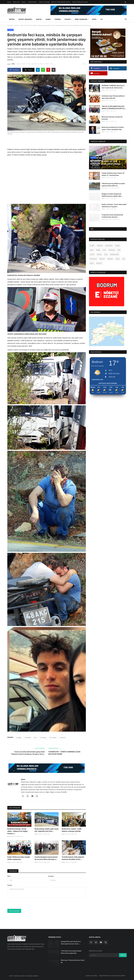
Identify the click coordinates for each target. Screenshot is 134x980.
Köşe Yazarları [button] (82, 19)
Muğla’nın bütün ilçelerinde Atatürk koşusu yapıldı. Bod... (112, 195)
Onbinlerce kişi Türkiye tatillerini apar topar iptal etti (113, 97)
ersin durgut (53, 737)
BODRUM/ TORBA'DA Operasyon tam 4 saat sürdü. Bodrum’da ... (113, 87)
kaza (35, 737)
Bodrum (99, 263)
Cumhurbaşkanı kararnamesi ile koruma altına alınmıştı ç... (46, 858)
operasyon (93, 259)
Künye (9, 2)
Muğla (98, 250)
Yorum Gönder (14, 911)
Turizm (92, 246)
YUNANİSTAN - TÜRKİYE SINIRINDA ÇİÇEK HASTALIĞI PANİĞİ (64, 753)
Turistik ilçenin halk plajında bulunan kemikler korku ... (73, 858)
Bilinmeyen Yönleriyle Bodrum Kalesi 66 (73, 961)
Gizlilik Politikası (32, 2)
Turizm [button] (58, 19)
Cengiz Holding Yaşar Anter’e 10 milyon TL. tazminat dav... (113, 174)
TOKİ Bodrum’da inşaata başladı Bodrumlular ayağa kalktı (71, 952)
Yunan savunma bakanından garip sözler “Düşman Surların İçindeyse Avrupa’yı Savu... (28, 753)
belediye (110, 259)
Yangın (117, 246)
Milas (92, 250)
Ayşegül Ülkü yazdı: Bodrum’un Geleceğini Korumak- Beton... (71, 943)
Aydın (92, 263)
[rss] (106, 942)
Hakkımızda (16, 2)
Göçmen (100, 246)
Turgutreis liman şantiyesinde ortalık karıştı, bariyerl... (112, 216)
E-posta (51, 876)
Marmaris (112, 250)
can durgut (43, 737)
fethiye (99, 254)
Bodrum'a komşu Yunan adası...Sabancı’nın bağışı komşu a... (17, 831)
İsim (9, 876)
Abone (123, 955)
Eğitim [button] (12, 19)
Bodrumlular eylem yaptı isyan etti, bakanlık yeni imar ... (47, 830)
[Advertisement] (47, 141)
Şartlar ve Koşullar (91, 976)
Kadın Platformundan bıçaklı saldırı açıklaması (19, 858)
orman (92, 254)
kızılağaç (19, 737)
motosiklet (28, 737)
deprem (102, 259)
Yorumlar (13, 871)
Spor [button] (94, 19)
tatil (119, 250)
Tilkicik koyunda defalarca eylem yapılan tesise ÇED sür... (113, 185)
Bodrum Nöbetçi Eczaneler (80, 2)
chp (124, 259)
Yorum (10, 885)
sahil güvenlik (114, 254)
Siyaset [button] (68, 19)
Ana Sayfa (10, 25)
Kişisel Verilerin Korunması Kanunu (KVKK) (112, 976)
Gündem (16, 25)
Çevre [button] (48, 19)
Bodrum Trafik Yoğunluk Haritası (61, 2)
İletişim (24, 2)
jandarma (63, 737)
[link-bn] (89, 10)
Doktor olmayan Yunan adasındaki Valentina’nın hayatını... (114, 205)
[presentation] (23, 903)
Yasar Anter (105, 188)
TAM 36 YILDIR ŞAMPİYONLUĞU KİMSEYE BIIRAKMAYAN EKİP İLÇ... (114, 107)
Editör (11, 64)
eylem (118, 259)
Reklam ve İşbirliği (44, 2)
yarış (106, 254)
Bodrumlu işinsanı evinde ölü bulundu (112, 118)
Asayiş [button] (39, 19)
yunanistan (109, 246)
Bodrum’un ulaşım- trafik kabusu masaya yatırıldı (72, 830)
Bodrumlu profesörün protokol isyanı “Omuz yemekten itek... (113, 128)
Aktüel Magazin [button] (26, 19)
